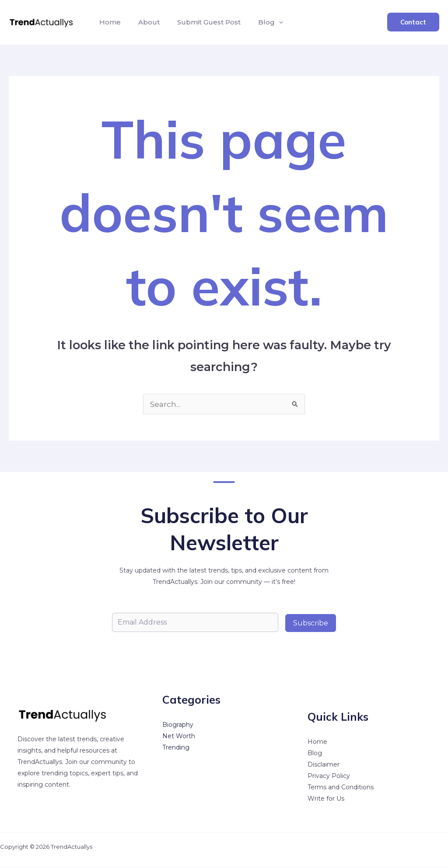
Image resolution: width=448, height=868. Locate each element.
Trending (176, 748)
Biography (178, 725)
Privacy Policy (329, 776)
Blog (258, 22)
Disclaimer (324, 765)
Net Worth (179, 736)
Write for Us (326, 799)
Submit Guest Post (200, 22)
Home (108, 22)
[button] (267, 22)
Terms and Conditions (341, 788)
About (144, 22)
